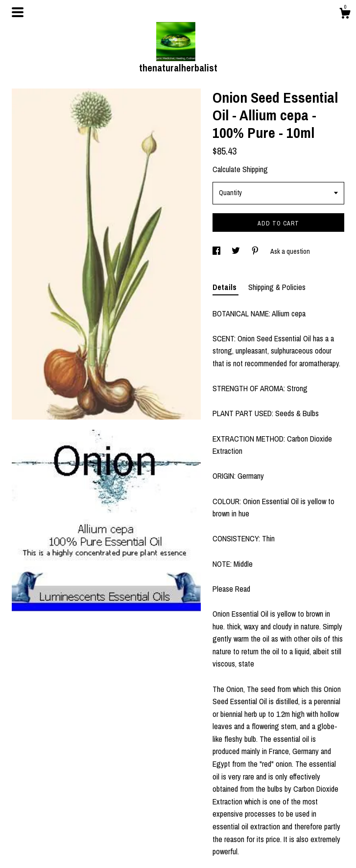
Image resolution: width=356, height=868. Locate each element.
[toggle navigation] (18, 12)
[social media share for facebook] (217, 251)
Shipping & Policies (277, 287)
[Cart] (345, 15)
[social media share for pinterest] (256, 251)
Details (225, 287)
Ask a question (290, 251)
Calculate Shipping (240, 169)
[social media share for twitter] (237, 251)
